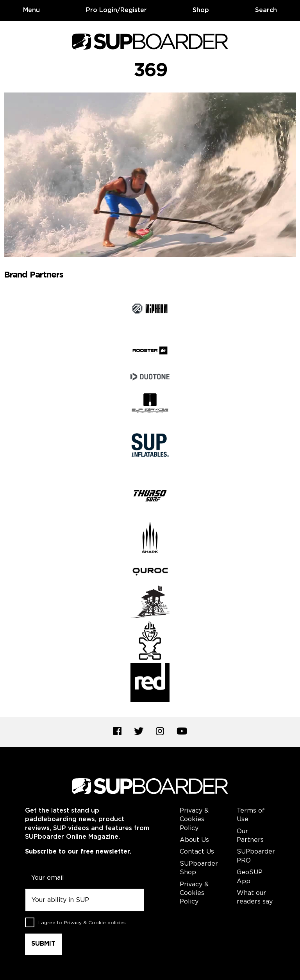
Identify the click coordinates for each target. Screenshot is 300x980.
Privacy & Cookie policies (95, 923)
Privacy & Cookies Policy (194, 820)
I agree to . (83, 923)
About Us (194, 840)
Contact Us (197, 852)
